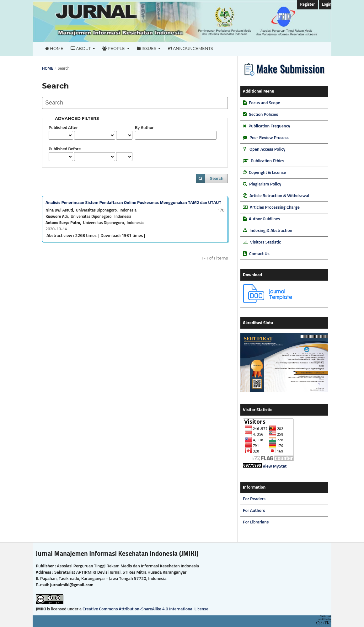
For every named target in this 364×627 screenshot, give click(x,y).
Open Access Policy (267, 149)
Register (307, 5)
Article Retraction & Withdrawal (279, 196)
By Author (144, 128)
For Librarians (256, 522)
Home (54, 48)
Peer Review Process (269, 138)
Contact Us (259, 254)
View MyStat (275, 466)
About (81, 48)
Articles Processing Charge (275, 207)
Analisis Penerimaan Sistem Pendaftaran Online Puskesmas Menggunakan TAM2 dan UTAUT (133, 203)
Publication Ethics (268, 161)
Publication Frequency (269, 126)
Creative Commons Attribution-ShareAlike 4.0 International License (145, 609)
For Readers (254, 499)
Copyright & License (267, 173)
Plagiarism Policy (265, 184)
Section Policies (263, 115)
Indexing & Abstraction (271, 231)
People (114, 48)
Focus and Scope (264, 103)
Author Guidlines (265, 219)
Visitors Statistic (265, 242)
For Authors (254, 511)
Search (217, 178)
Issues (147, 48)
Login (327, 5)
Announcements (190, 48)
